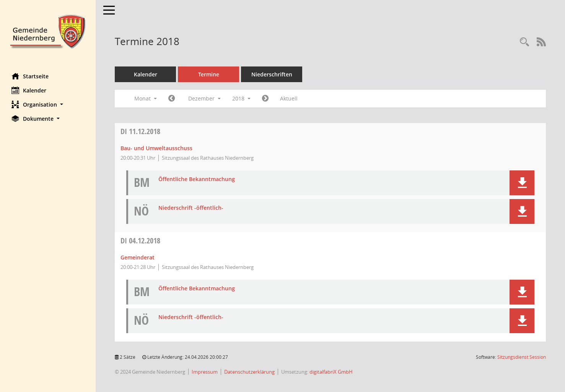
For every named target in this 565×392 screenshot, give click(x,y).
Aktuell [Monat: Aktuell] (289, 98)
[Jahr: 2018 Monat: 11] (172, 99)
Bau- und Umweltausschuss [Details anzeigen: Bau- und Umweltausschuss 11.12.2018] (156, 148)
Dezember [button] (204, 98)
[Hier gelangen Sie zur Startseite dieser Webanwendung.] (48, 31)
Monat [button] (146, 98)
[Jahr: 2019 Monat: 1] (265, 99)
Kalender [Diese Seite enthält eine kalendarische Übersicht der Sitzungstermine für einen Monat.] (29, 90)
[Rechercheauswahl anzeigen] (524, 42)
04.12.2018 (140, 241)
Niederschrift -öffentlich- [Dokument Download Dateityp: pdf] (191, 208)
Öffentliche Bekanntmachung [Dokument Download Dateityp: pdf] (197, 179)
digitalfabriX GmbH (331, 372)
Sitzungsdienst (522, 357)
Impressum (205, 372)
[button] (48, 104)
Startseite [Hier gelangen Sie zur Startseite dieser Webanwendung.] (30, 76)
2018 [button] (241, 98)
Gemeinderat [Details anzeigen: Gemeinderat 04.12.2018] (138, 257)
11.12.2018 (140, 131)
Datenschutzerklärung (249, 372)
